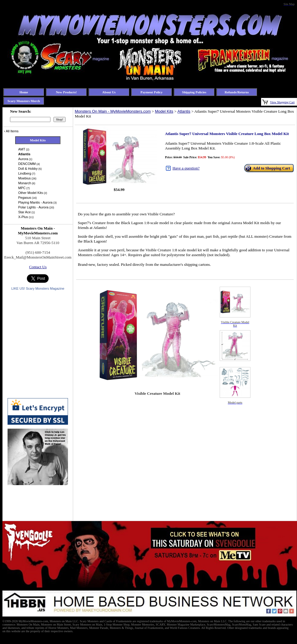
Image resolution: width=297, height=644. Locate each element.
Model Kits (164, 111)
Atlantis (184, 111)
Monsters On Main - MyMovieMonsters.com (113, 111)
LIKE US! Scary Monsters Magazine (38, 288)
